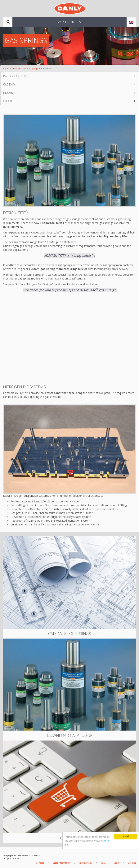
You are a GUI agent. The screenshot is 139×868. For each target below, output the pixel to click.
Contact (40, 863)
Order (70, 101)
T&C (103, 863)
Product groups (31, 69)
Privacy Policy (86, 863)
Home (6, 69)
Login (116, 863)
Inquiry (70, 93)
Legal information (61, 863)
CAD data (70, 85)
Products (16, 69)
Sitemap (132, 863)
